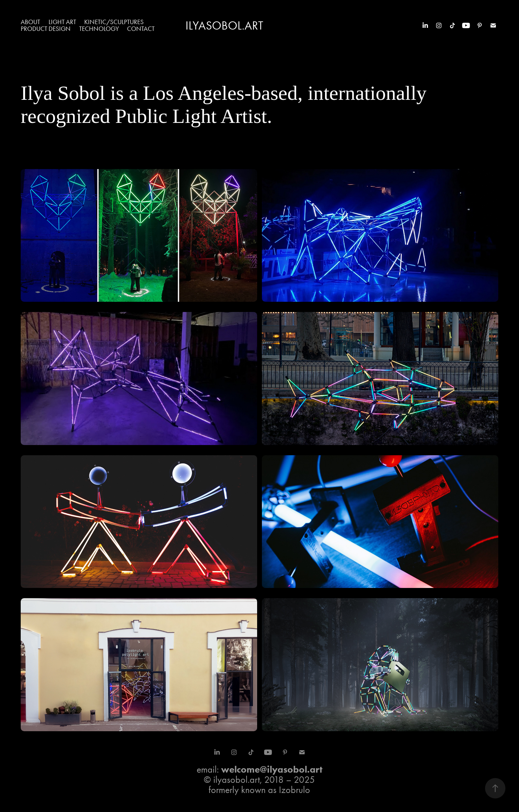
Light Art (62, 22)
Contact (141, 29)
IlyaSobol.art (224, 26)
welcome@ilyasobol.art (272, 769)
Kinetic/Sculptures (114, 22)
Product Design (46, 29)
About (30, 22)
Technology (99, 29)
